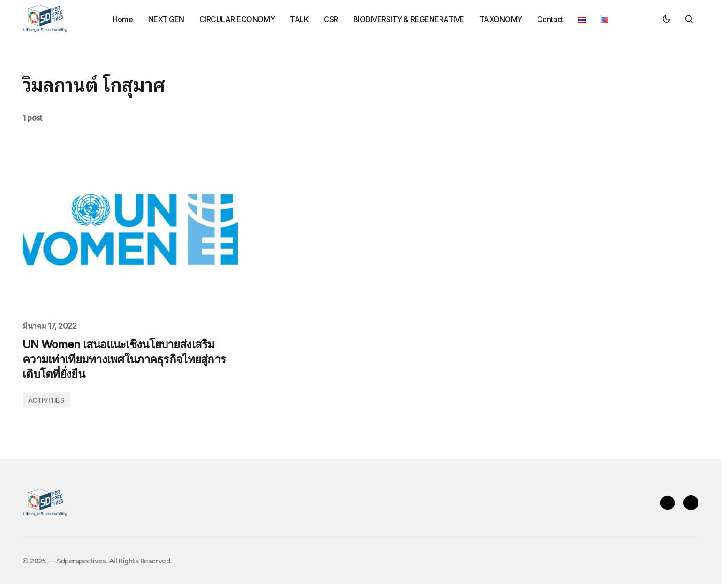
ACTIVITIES (46, 400)
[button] (667, 19)
